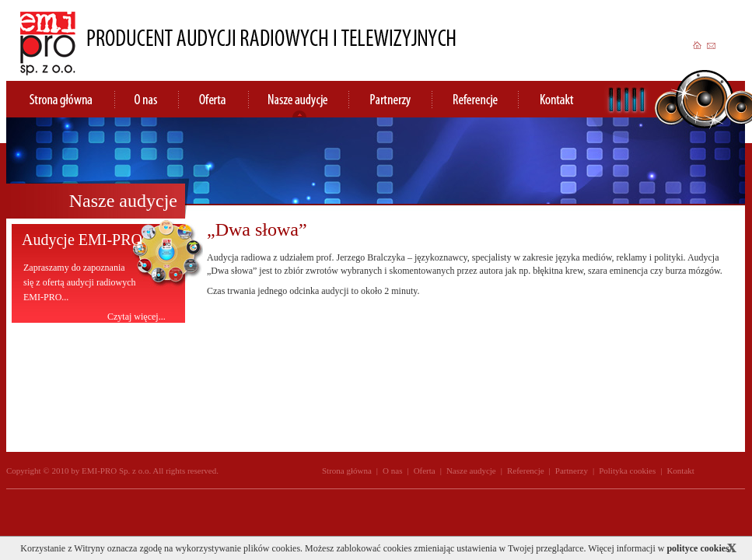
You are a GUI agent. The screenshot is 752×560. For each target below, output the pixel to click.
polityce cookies (698, 548)
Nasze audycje (471, 471)
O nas (392, 471)
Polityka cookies (627, 471)
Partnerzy (572, 471)
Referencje (526, 471)
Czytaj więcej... (136, 316)
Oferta (425, 471)
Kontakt (680, 471)
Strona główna (347, 471)
